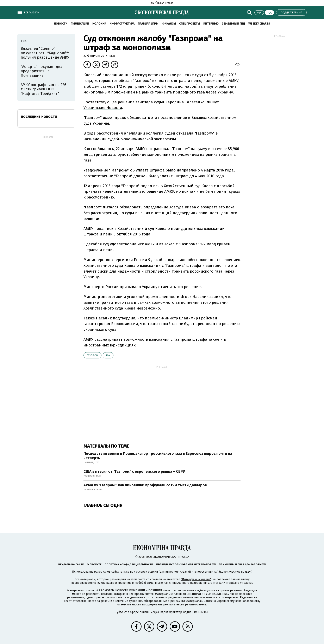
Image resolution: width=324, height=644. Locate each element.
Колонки (99, 24)
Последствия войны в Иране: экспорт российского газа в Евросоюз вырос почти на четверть (158, 456)
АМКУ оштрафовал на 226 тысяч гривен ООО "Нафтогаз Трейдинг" (43, 89)
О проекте (94, 564)
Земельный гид (233, 24)
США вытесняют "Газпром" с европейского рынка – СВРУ (134, 471)
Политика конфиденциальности (129, 564)
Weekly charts (259, 24)
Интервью (211, 24)
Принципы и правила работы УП (242, 564)
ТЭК (108, 355)
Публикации (80, 24)
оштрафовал (159, 149)
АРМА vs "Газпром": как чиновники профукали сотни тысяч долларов (145, 485)
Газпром (92, 355)
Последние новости (39, 117)
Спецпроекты (190, 24)
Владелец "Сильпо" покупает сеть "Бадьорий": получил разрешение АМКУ (45, 53)
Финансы (169, 24)
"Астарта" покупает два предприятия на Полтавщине (42, 71)
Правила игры (148, 24)
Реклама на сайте (71, 564)
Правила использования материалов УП (186, 564)
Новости (61, 24)
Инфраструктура (122, 24)
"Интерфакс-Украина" (196, 579)
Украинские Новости (103, 108)
